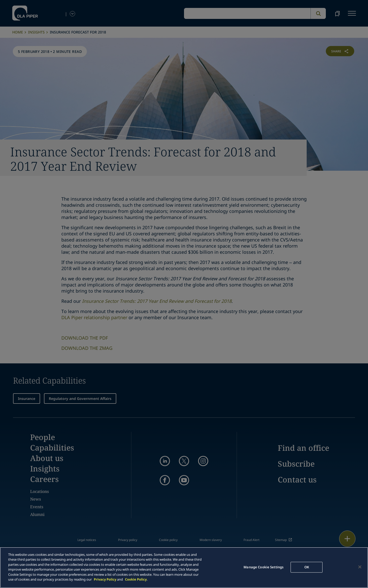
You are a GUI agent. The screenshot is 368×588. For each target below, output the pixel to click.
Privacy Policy (105, 579)
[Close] (360, 567)
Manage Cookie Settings (263, 567)
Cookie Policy (136, 579)
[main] (184, 568)
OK (307, 567)
